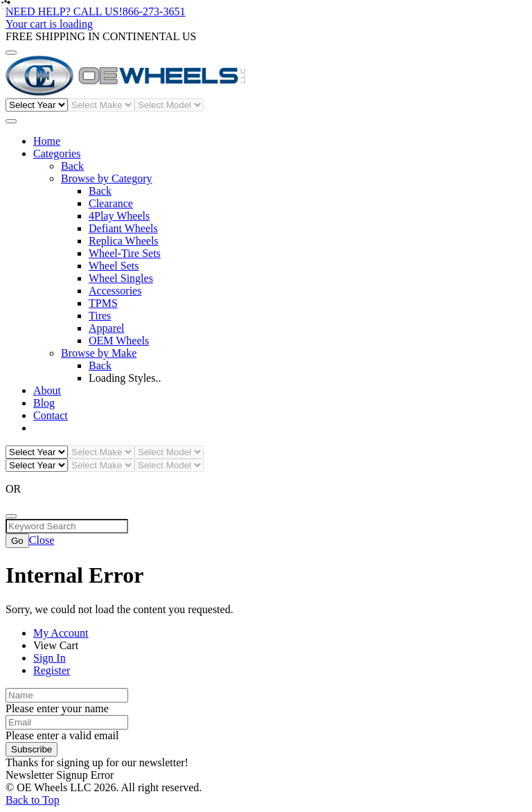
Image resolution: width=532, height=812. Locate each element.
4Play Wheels (119, 216)
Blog (44, 403)
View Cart (56, 645)
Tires (100, 316)
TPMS (103, 303)
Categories (57, 153)
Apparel (107, 328)
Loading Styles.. (125, 378)
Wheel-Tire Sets (125, 253)
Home (47, 141)
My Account (61, 633)
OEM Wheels (119, 341)
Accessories (115, 291)
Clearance (111, 203)
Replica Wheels (124, 241)
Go (17, 541)
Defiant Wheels (123, 228)
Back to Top (33, 800)
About (47, 390)
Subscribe (32, 749)
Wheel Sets (114, 266)
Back (72, 166)
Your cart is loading (49, 24)
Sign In (50, 658)
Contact (51, 415)
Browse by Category (107, 178)
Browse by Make (99, 353)
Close (42, 540)
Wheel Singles (121, 278)
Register (52, 670)
